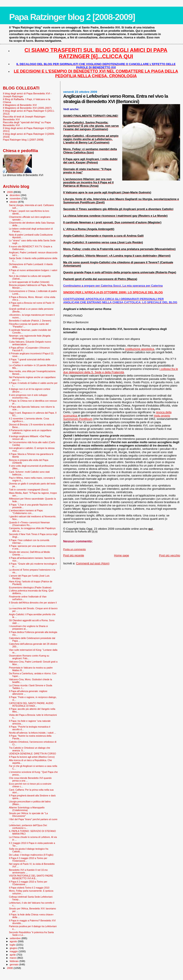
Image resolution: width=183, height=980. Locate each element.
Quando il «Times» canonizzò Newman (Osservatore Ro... (29, 524)
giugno (14, 948)
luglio (13, 945)
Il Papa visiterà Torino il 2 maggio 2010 (29, 888)
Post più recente (74, 555)
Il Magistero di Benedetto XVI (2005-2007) (27, 108)
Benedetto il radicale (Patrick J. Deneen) (30, 321)
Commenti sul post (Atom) (93, 563)
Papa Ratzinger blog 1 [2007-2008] (23, 140)
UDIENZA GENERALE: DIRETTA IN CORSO (32, 754)
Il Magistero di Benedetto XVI (20, 105)
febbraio (15, 961)
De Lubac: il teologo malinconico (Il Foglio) (31, 855)
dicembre (15, 195)
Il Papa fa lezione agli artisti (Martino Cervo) (32, 757)
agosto (14, 941)
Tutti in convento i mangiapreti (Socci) (29, 490)
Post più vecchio (170, 555)
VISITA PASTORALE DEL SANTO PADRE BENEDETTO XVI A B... (31, 877)
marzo (14, 958)
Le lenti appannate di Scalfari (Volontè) (29, 282)
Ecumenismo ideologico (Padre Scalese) (30, 587)
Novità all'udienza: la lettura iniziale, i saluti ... (33, 733)
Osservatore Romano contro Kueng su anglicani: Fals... (29, 657)
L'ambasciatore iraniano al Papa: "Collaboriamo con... (26, 512)
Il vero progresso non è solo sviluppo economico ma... (28, 396)
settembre (16, 938)
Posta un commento (75, 549)
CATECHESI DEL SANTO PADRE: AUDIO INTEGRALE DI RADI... (31, 704)
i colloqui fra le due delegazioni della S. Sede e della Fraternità (121, 371)
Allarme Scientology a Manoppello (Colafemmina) (27, 809)
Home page (121, 555)
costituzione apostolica (140, 349)
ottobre (14, 202)
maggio (14, 951)
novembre (16, 198)
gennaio (15, 964)
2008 (10, 968)
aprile (13, 955)
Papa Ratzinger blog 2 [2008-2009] (72, 17)
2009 (10, 192)
